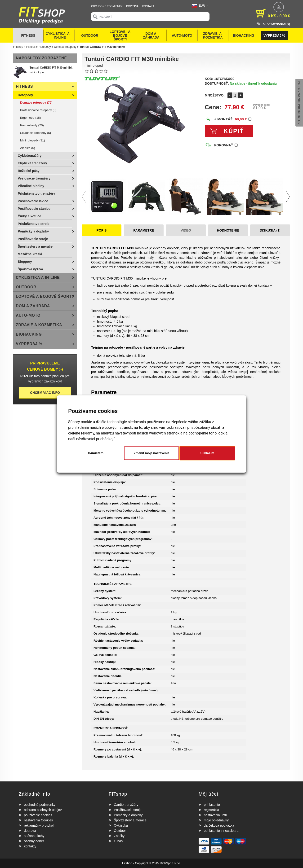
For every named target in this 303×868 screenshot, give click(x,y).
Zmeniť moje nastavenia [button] (151, 453)
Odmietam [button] (96, 453)
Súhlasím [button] (207, 453)
